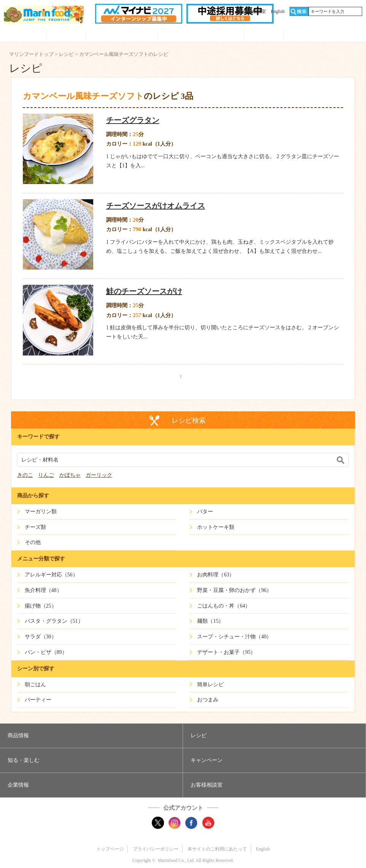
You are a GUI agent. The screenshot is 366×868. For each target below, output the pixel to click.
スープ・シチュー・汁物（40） (234, 637)
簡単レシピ (210, 685)
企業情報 (263, 36)
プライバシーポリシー (156, 849)
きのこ (25, 475)
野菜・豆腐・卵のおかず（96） (234, 590)
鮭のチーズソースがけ (144, 291)
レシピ (66, 36)
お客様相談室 (252, 11)
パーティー (38, 700)
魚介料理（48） (43, 590)
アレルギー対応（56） (51, 575)
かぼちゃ (70, 475)
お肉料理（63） (216, 575)
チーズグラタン (133, 120)
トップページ (110, 849)
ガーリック (99, 475)
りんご (46, 475)
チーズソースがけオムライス (156, 206)
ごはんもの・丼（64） (224, 606)
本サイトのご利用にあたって (217, 849)
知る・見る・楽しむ (122, 36)
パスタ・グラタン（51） (54, 621)
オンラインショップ (323, 36)
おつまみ (208, 700)
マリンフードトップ (31, 54)
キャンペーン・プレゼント (201, 36)
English (278, 11)
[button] (91, 736)
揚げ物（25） (41, 606)
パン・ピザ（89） (46, 652)
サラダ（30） (41, 637)
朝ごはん (35, 685)
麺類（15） (210, 621)
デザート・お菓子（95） (226, 652)
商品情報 (25, 36)
